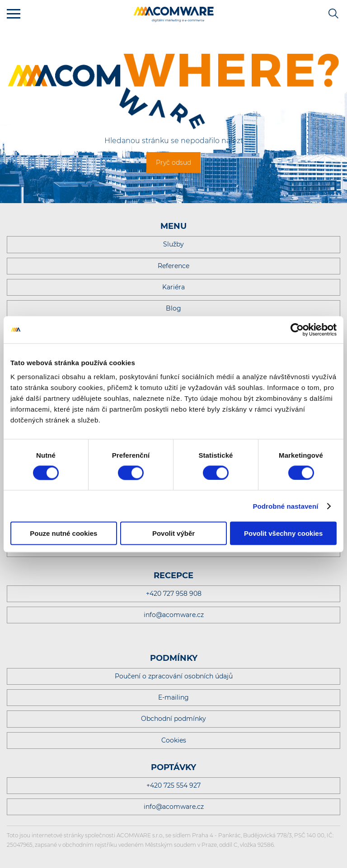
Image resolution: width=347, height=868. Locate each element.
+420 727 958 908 (174, 594)
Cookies (174, 740)
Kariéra (173, 287)
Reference (173, 266)
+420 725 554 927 (173, 785)
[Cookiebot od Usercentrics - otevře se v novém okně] (297, 330)
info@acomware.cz (174, 615)
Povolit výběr (173, 533)
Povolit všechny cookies (283, 533)
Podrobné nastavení (285, 506)
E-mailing (173, 697)
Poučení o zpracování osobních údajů (174, 676)
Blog (173, 308)
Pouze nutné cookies (63, 533)
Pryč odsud (173, 162)
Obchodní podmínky (173, 719)
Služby (173, 244)
